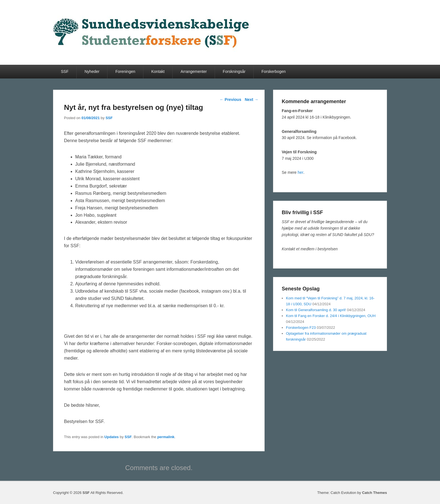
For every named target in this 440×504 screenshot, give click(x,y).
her (301, 172)
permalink (166, 437)
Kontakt (158, 71)
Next (251, 100)
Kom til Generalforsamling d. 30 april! (316, 310)
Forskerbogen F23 (301, 328)
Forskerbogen (274, 71)
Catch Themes (374, 493)
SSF (65, 71)
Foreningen (125, 71)
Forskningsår (234, 71)
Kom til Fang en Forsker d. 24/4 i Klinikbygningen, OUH (331, 316)
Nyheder (92, 71)
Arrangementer (193, 71)
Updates (112, 437)
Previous (231, 100)
